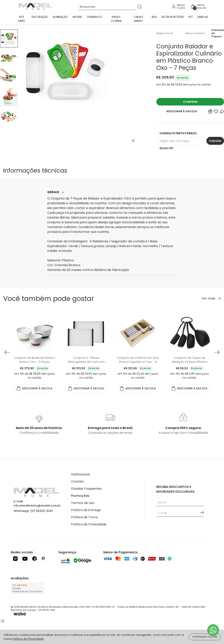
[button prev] (7, 352)
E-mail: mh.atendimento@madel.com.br (37, 503)
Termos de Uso (83, 503)
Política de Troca (84, 517)
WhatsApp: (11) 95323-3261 (33, 511)
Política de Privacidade (89, 524)
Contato (78, 481)
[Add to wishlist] (216, 112)
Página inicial (165, 33)
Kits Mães (21, 19)
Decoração (40, 17)
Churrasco (94, 17)
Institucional (80, 474)
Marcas (203, 17)
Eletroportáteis (173, 17)
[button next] (217, 352)
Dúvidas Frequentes (86, 489)
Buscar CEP (166, 148)
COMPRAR (190, 102)
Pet (191, 17)
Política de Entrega (86, 510)
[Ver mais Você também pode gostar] (211, 298)
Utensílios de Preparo (218, 33)
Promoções (80, 496)
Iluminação (60, 17)
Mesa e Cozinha (116, 19)
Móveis (77, 17)
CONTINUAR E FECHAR (205, 637)
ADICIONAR (182, 111)
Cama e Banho (139, 19)
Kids (154, 17)
